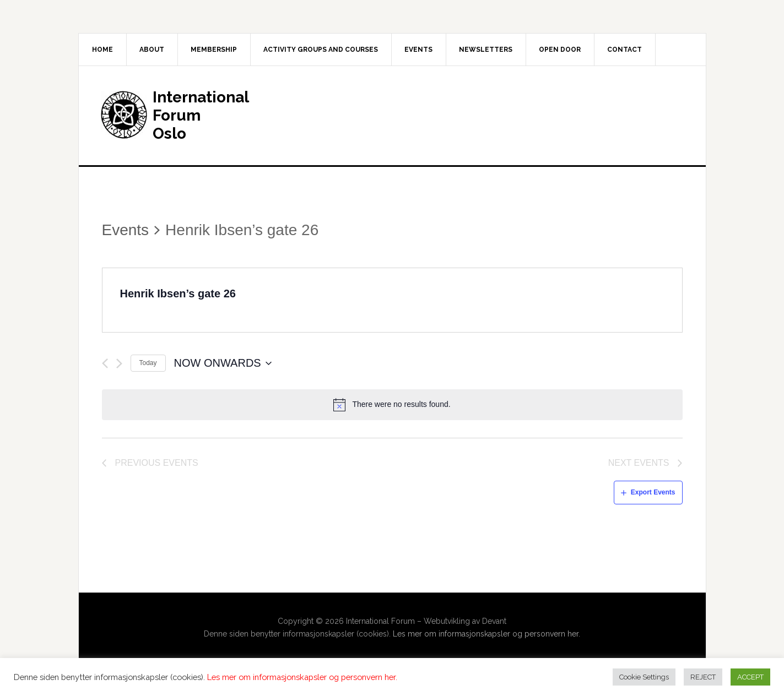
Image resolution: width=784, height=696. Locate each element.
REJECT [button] (703, 677)
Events (126, 230)
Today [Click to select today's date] (148, 363)
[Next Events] (119, 363)
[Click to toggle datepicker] (223, 363)
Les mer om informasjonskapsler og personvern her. (486, 634)
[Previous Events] (105, 363)
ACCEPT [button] (750, 677)
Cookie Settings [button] (644, 677)
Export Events (653, 492)
